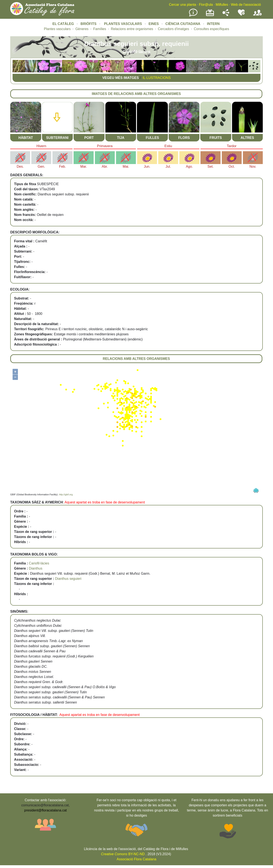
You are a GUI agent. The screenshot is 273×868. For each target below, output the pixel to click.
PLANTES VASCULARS (123, 24)
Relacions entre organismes (132, 29)
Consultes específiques (211, 29)
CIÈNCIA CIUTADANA (183, 24)
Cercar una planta (182, 5)
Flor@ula (206, 5)
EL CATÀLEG (63, 24)
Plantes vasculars (57, 29)
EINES (154, 24)
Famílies (100, 29)
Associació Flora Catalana (136, 859)
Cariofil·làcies (39, 563)
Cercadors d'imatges (173, 29)
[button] (19, 71)
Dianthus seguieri (68, 579)
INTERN (213, 24)
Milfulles (222, 5)
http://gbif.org (66, 494)
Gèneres (82, 29)
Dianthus (36, 568)
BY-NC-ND (123, 854)
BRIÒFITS (89, 24)
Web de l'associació (246, 5)
